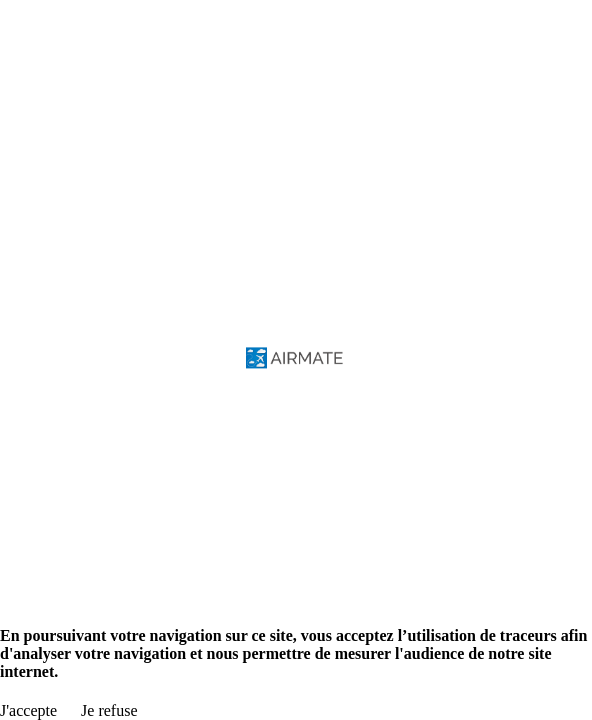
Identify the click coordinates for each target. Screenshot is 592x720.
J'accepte (28, 710)
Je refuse (109, 710)
